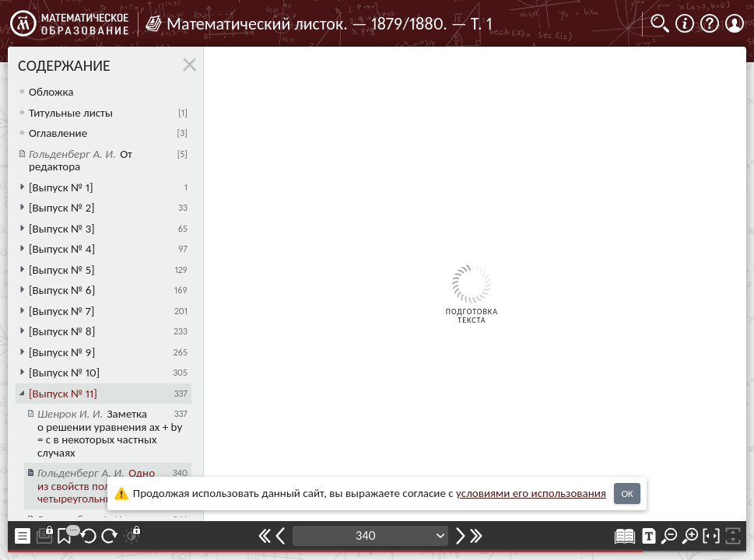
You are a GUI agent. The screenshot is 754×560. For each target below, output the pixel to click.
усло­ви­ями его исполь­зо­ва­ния (531, 493)
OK (627, 493)
